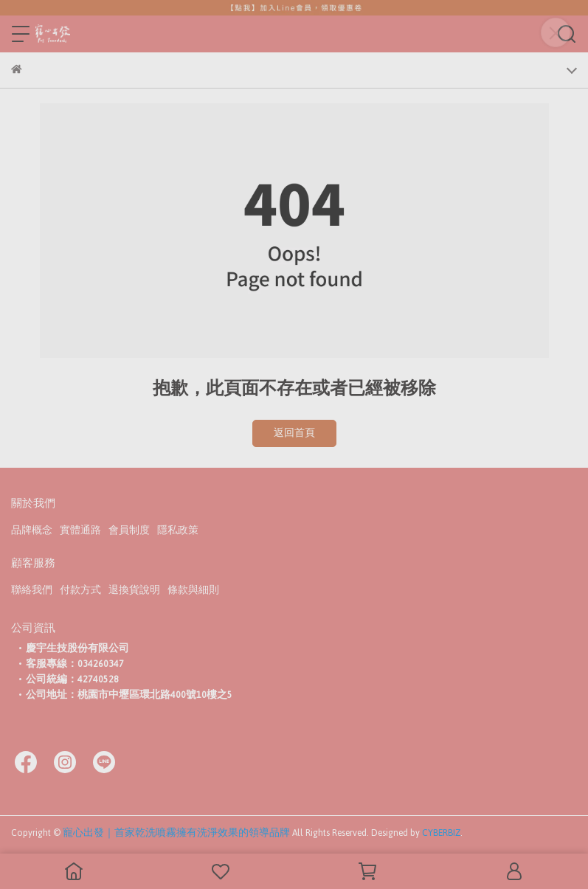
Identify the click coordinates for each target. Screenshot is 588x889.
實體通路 (80, 530)
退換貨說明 (134, 590)
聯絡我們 (32, 590)
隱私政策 (178, 530)
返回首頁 (294, 433)
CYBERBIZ (441, 833)
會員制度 (129, 530)
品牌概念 (32, 530)
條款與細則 (193, 590)
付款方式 (80, 590)
